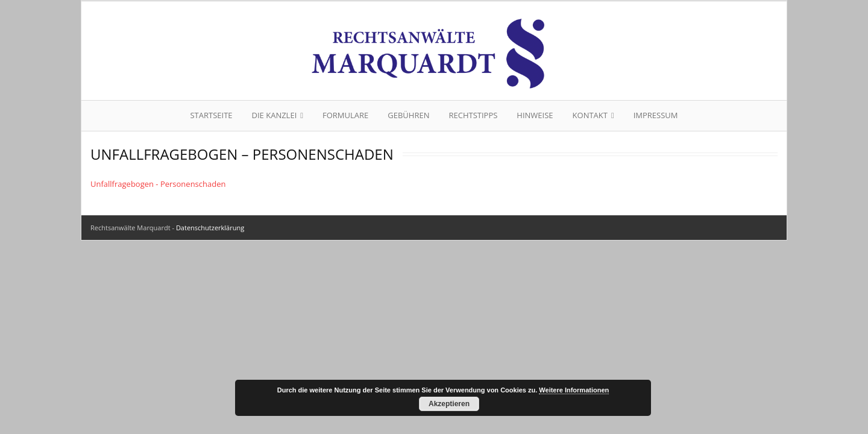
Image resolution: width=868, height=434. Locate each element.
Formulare (345, 115)
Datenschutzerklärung (210, 228)
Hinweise (535, 115)
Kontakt (590, 115)
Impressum (656, 115)
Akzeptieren (449, 404)
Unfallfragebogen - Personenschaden (158, 184)
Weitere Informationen (574, 390)
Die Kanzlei (275, 115)
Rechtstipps (473, 115)
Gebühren (408, 115)
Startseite (211, 115)
